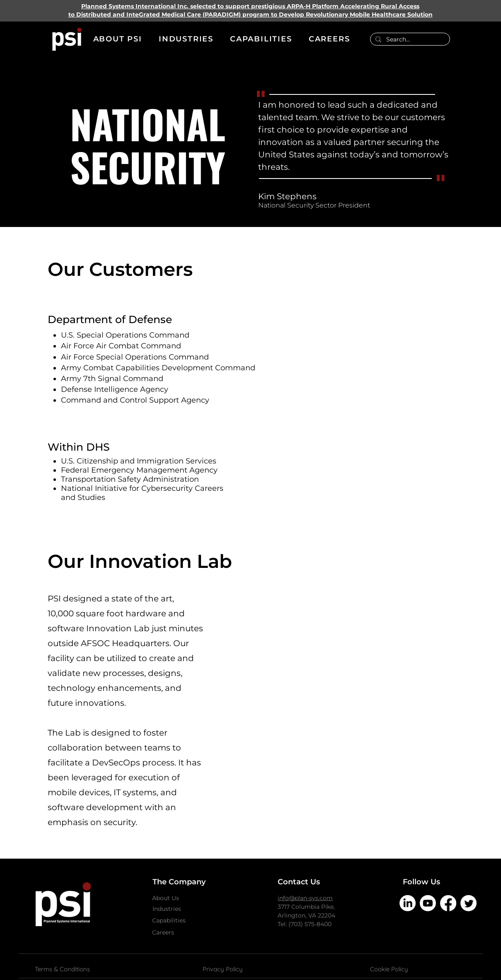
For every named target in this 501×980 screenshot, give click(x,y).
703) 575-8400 (311, 924)
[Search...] (409, 40)
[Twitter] (468, 903)
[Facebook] (448, 903)
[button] (118, 39)
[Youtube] (428, 903)
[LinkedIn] (408, 903)
